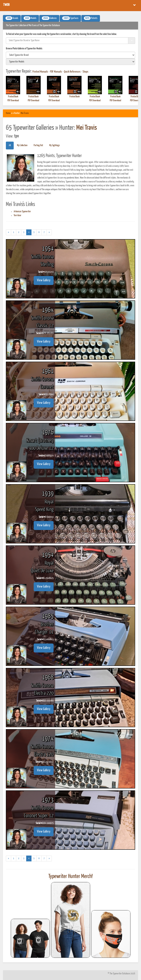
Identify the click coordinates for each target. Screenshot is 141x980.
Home (8, 113)
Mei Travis (25, 113)
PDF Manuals (56, 72)
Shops (85, 72)
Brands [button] (12, 18)
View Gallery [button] (44, 280)
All (10, 145)
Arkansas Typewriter (22, 212)
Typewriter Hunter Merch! (70, 876)
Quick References (72, 72)
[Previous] (9, 232)
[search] (70, 55)
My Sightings (55, 145)
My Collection (22, 145)
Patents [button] (91, 18)
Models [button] (30, 18)
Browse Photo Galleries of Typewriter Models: (24, 49)
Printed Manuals (40, 72)
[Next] (49, 232)
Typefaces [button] (70, 18)
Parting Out (38, 145)
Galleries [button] (49, 18)
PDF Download (13, 101)
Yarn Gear (18, 215)
